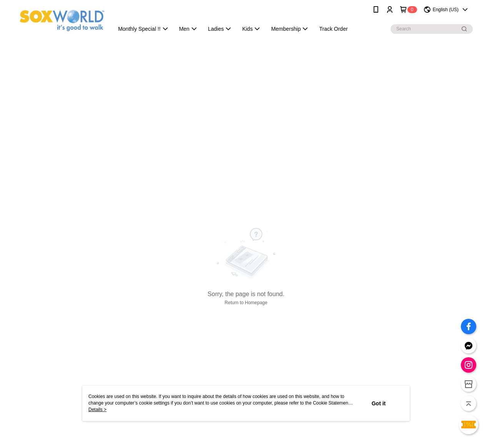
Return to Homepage (246, 303)
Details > (97, 410)
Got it (379, 403)
